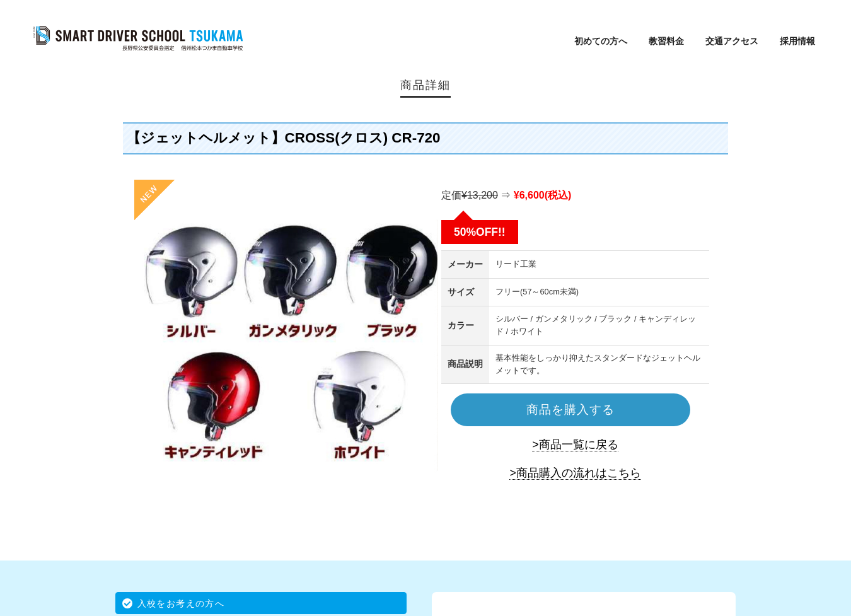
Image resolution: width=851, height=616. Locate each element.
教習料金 (666, 41)
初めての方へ (601, 41)
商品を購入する (570, 410)
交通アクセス (732, 41)
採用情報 (797, 41)
